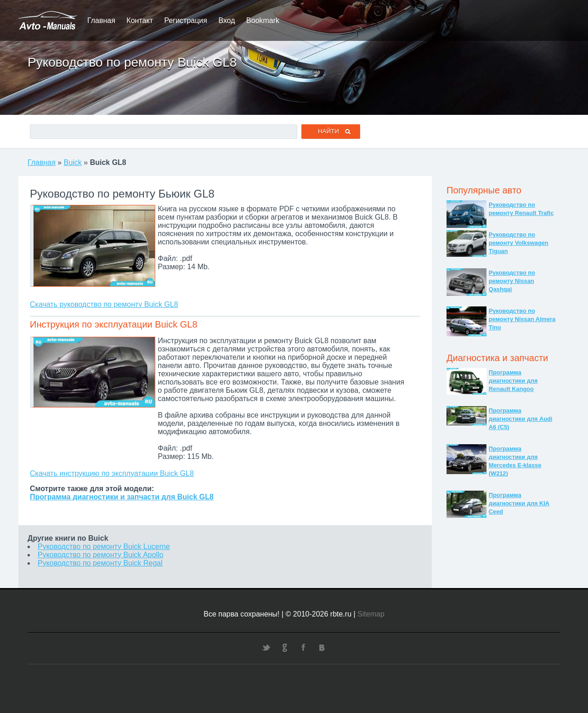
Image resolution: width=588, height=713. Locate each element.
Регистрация (186, 20)
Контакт (140, 20)
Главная (101, 20)
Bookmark (263, 20)
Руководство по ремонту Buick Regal (100, 563)
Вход (226, 20)
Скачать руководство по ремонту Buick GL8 (104, 304)
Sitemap (371, 614)
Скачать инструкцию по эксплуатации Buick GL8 (112, 473)
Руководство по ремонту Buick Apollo (101, 555)
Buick (73, 162)
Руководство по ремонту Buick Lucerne (104, 546)
